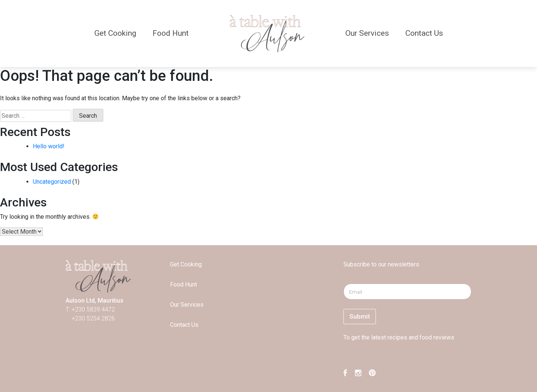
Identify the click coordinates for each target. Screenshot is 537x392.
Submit (360, 316)
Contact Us (424, 33)
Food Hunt (171, 33)
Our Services (367, 33)
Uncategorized (52, 182)
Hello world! (49, 146)
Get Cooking (115, 33)
